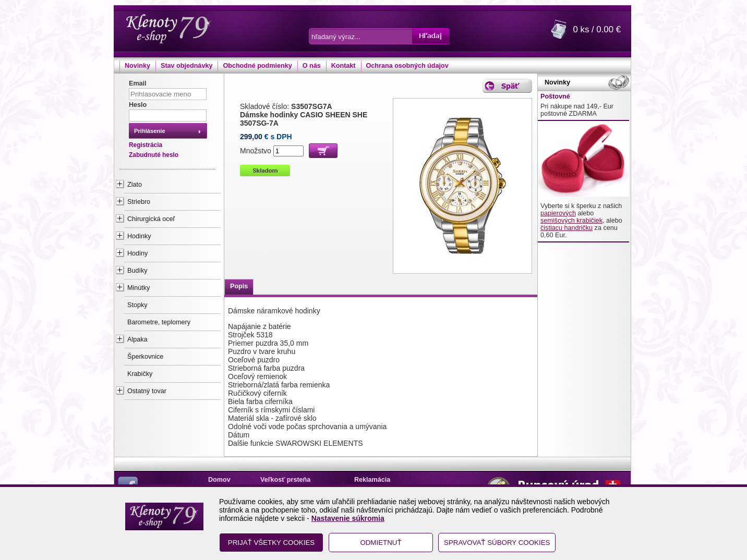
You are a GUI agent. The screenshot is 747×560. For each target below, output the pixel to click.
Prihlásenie (150, 131)
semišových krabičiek (571, 221)
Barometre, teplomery (159, 322)
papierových (558, 213)
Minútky (138, 288)
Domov (219, 480)
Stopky (137, 305)
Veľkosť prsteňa (285, 480)
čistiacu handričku (567, 228)
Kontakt (344, 66)
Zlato (135, 185)
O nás (312, 66)
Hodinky (139, 236)
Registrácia (146, 145)
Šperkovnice (145, 357)
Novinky (137, 66)
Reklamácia (372, 480)
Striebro (139, 202)
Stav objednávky (186, 66)
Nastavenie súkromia (348, 518)
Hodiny (137, 253)
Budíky (137, 271)
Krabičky (140, 374)
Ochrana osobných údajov (407, 66)
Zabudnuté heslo (154, 155)
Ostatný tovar (147, 391)
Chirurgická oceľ (151, 219)
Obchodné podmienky (257, 66)
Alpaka (137, 339)
